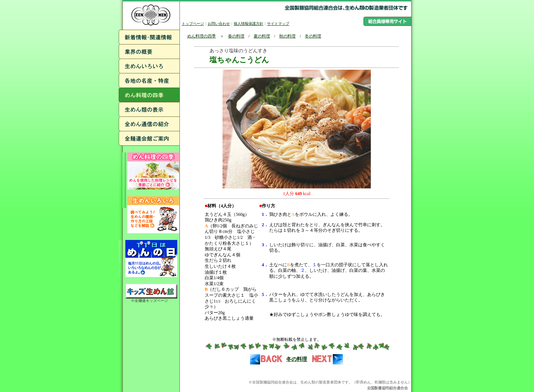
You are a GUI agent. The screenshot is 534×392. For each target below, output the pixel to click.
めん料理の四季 (202, 36)
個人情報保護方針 (248, 24)
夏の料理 (262, 36)
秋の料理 (287, 36)
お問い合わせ (219, 24)
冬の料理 (313, 36)
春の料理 (236, 36)
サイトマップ (278, 24)
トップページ (193, 24)
